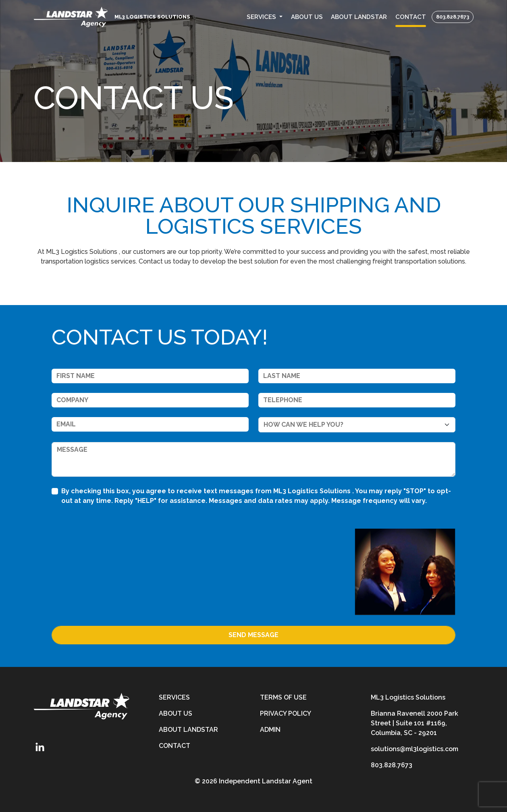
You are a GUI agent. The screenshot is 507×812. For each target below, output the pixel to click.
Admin (270, 730)
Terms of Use (283, 697)
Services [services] (174, 697)
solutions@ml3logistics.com (415, 749)
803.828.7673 (453, 17)
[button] (265, 17)
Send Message (253, 635)
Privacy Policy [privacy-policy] (286, 713)
